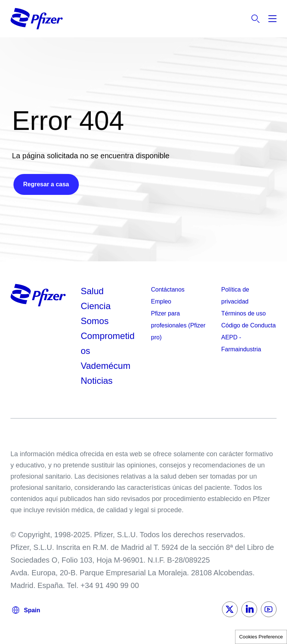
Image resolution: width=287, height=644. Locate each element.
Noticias (97, 381)
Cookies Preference (261, 637)
